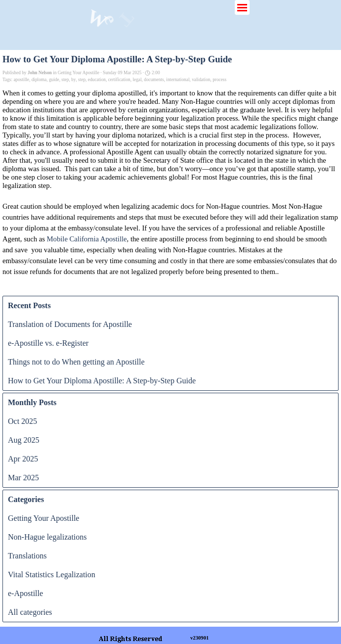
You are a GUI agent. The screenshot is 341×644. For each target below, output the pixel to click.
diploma (39, 80)
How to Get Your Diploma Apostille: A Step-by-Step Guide (102, 381)
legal (137, 80)
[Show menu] (242, 7)
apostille (21, 80)
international (178, 80)
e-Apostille (25, 593)
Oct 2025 (22, 421)
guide (54, 80)
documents (154, 80)
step (65, 80)
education (97, 80)
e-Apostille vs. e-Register (48, 343)
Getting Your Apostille (43, 518)
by (73, 80)
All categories (30, 612)
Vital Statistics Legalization (52, 575)
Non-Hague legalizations (47, 537)
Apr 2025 (23, 459)
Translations (27, 556)
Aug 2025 (24, 440)
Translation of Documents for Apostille (70, 324)
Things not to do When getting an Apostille (76, 362)
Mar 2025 (23, 478)
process (219, 80)
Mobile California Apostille (87, 239)
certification (119, 80)
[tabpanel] (227, 637)
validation (201, 80)
